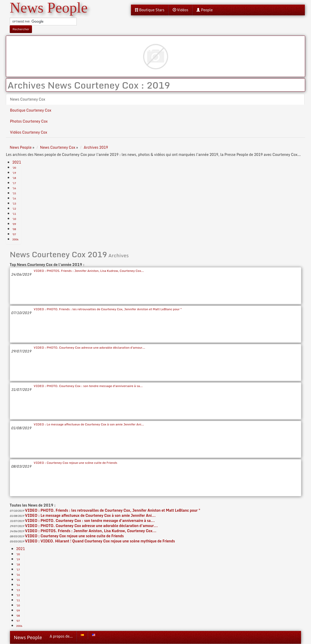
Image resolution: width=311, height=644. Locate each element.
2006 (15, 239)
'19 (14, 173)
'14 (14, 198)
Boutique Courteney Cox (31, 110)
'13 (14, 203)
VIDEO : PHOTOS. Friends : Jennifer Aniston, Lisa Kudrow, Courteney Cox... (89, 271)
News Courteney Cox (28, 99)
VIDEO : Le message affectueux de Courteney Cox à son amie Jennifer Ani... (89, 424)
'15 (14, 193)
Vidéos (181, 10)
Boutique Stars (150, 10)
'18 (14, 178)
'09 (14, 224)
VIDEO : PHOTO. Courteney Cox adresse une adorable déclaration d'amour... (90, 347)
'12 (14, 209)
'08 (14, 229)
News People (28, 637)
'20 (14, 168)
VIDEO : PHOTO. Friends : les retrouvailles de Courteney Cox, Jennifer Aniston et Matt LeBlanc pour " (108, 309)
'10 (14, 219)
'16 (14, 188)
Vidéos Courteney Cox (29, 132)
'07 (14, 234)
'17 (14, 183)
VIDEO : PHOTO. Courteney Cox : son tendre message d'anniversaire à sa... (88, 386)
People (204, 10)
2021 (17, 162)
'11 (14, 214)
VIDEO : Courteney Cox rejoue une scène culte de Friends (75, 463)
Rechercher (21, 29)
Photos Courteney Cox (29, 121)
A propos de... (61, 636)
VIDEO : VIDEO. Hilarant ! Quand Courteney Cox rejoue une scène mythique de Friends (100, 541)
